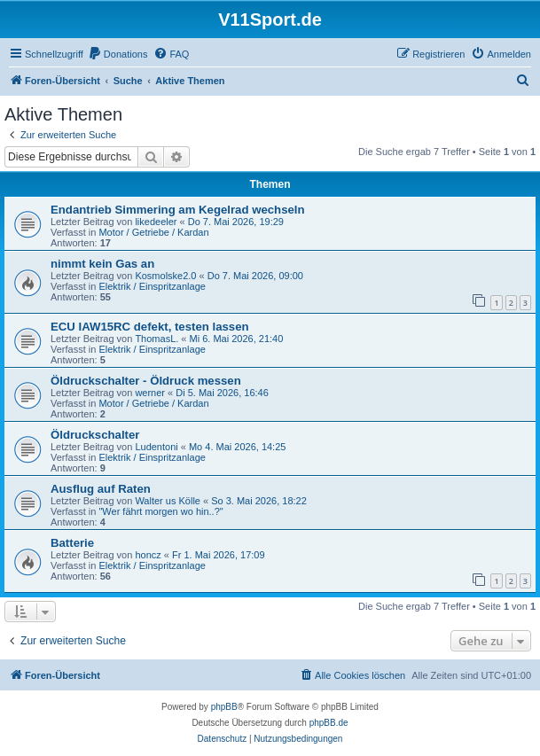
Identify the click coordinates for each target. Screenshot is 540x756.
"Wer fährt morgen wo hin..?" (160, 511)
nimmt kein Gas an (102, 264)
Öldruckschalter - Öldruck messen (146, 381)
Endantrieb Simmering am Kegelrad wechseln (178, 210)
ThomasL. (157, 339)
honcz (148, 555)
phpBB (224, 707)
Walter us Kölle (168, 501)
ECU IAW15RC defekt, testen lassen (150, 327)
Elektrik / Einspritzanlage (152, 286)
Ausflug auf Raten (101, 489)
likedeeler (156, 222)
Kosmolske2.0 (165, 276)
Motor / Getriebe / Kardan (153, 232)
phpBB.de (329, 723)
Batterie (72, 543)
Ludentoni (156, 447)
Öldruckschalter (95, 435)
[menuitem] (118, 54)
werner (150, 393)
